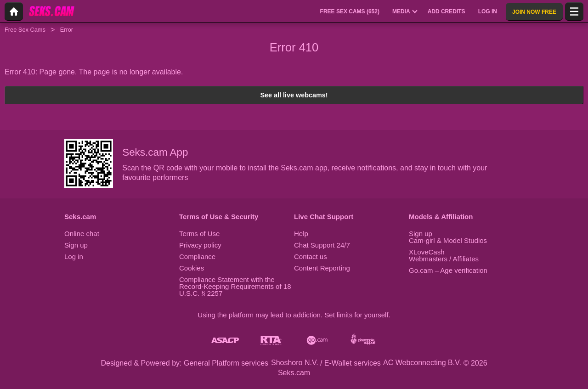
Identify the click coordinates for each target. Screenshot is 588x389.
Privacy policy (200, 245)
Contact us (311, 257)
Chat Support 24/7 (322, 245)
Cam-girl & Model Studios (448, 240)
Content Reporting (322, 268)
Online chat (82, 234)
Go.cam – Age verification (448, 270)
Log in (74, 257)
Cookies (192, 268)
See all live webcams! (294, 95)
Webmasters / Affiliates (444, 259)
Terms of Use (199, 234)
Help (301, 234)
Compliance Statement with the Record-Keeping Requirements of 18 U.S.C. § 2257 (235, 286)
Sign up (76, 245)
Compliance (197, 257)
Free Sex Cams (25, 30)
